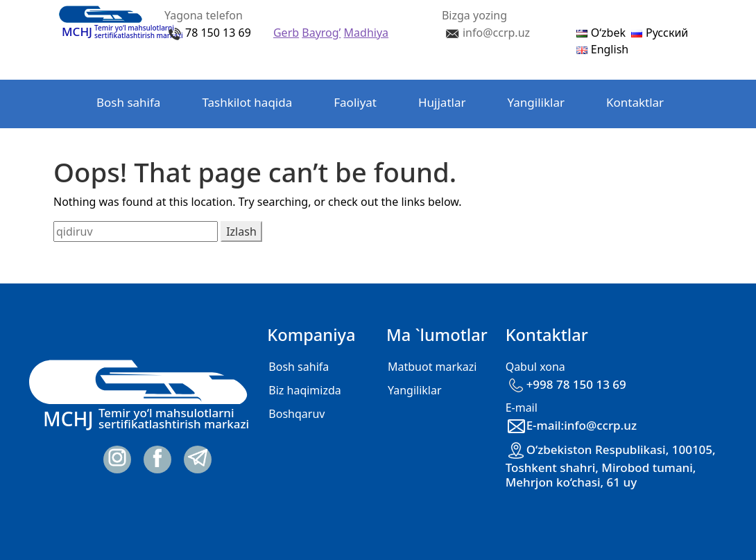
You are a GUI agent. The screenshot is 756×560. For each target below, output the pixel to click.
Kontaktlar (635, 102)
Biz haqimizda (304, 390)
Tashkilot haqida (247, 102)
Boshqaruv (297, 414)
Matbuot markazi (432, 367)
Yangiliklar (536, 102)
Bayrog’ (321, 33)
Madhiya (366, 33)
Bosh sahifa (128, 102)
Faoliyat (355, 102)
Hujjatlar (442, 102)
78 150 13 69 (218, 33)
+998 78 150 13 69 (566, 384)
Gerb (286, 33)
